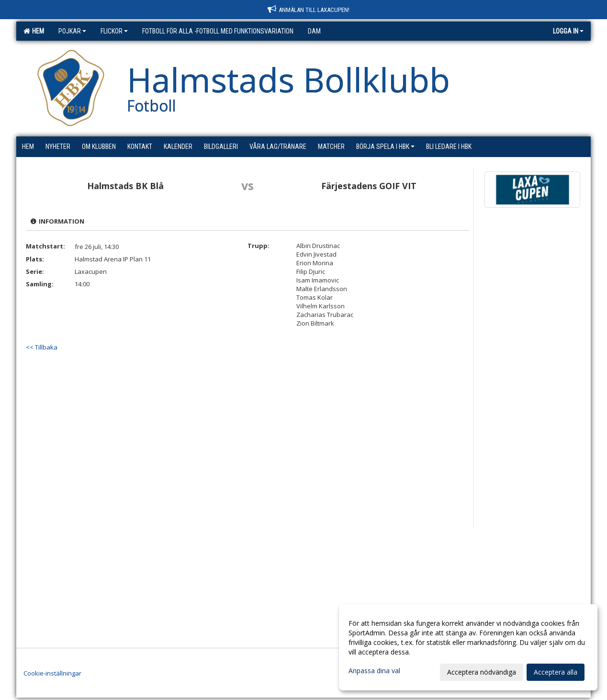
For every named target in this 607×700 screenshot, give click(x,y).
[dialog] (468, 647)
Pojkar (72, 31)
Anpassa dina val (374, 671)
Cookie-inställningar (52, 673)
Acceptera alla (556, 672)
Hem (34, 31)
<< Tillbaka (42, 347)
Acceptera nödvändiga (482, 672)
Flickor (114, 31)
